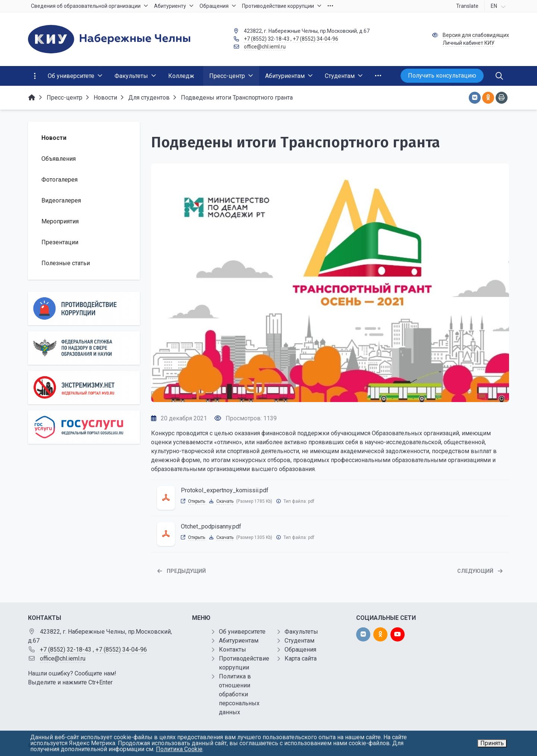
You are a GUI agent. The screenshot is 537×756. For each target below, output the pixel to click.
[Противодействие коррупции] (84, 308)
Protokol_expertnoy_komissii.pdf (225, 490)
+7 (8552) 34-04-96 (315, 39)
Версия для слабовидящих (476, 35)
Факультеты (301, 632)
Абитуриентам (239, 641)
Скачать (225, 501)
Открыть (197, 501)
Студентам (299, 641)
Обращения (300, 650)
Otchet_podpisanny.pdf (211, 526)
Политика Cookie (179, 749)
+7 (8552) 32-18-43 (267, 39)
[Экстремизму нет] (84, 388)
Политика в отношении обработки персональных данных (239, 694)
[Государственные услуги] (84, 427)
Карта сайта (301, 658)
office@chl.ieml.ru (265, 47)
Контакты (233, 650)
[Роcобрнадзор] (84, 348)
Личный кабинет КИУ (469, 43)
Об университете (242, 632)
